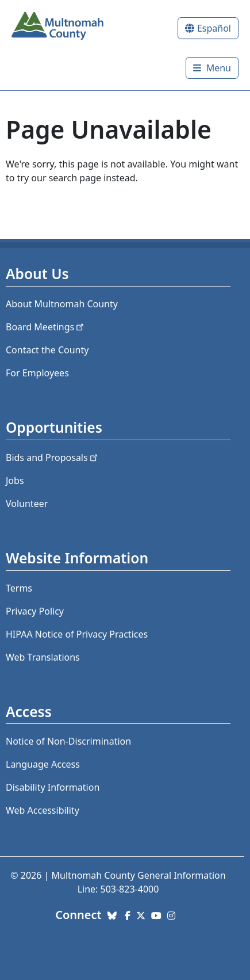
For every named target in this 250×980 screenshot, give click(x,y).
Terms (19, 588)
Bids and (53, 457)
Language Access (43, 764)
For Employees (37, 373)
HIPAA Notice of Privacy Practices (77, 634)
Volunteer (27, 504)
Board (46, 327)
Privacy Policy (35, 611)
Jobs (15, 481)
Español (214, 28)
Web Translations (43, 657)
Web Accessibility (43, 810)
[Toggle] (212, 68)
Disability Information (53, 787)
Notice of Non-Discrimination (68, 741)
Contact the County (47, 350)
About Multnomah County (62, 304)
